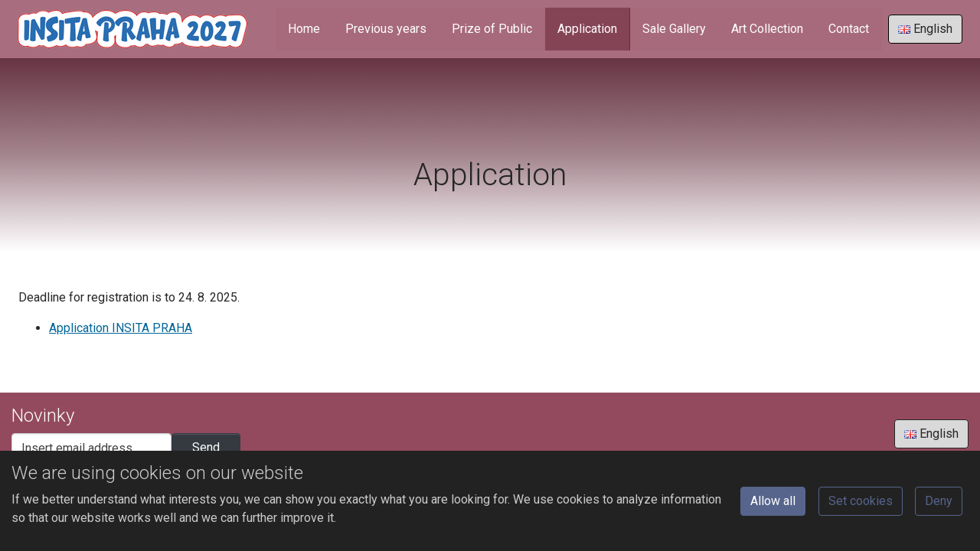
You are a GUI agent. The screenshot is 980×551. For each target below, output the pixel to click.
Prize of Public (492, 29)
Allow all (773, 501)
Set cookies (861, 501)
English (925, 29)
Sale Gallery (674, 29)
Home (304, 29)
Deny (939, 501)
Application (587, 29)
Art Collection (767, 29)
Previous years (386, 29)
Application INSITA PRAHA (121, 328)
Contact (849, 29)
